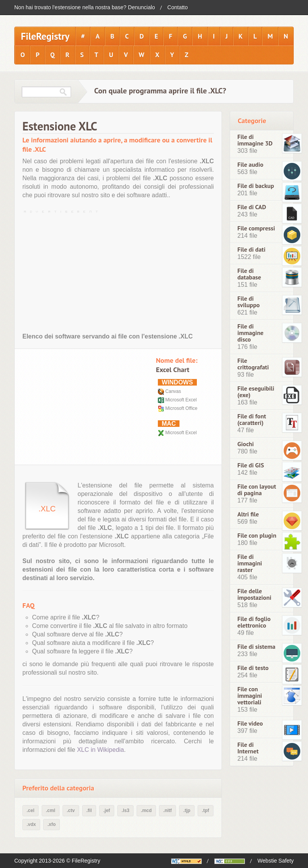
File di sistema (256, 647)
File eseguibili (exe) (256, 392)
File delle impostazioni (254, 594)
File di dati (251, 250)
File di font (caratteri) (252, 420)
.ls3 (125, 810)
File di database (249, 274)
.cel (30, 810)
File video (250, 723)
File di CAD (252, 207)
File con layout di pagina (257, 490)
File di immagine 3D (255, 140)
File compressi (256, 228)
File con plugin (257, 536)
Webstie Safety (276, 861)
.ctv (71, 810)
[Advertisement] (118, 270)
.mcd (146, 810)
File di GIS (251, 465)
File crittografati (253, 364)
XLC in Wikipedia (100, 750)
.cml (51, 810)
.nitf (168, 810)
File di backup (256, 186)
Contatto (178, 7)
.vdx (31, 824)
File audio (250, 165)
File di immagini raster (250, 563)
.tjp (187, 810)
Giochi (246, 444)
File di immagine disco (250, 333)
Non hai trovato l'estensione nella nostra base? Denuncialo (85, 7)
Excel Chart (173, 370)
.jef (107, 810)
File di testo (253, 668)
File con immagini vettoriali (250, 696)
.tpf (206, 810)
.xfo (52, 824)
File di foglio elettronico (254, 622)
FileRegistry (45, 36)
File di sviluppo (249, 302)
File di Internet (248, 748)
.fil (89, 810)
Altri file (248, 514)
